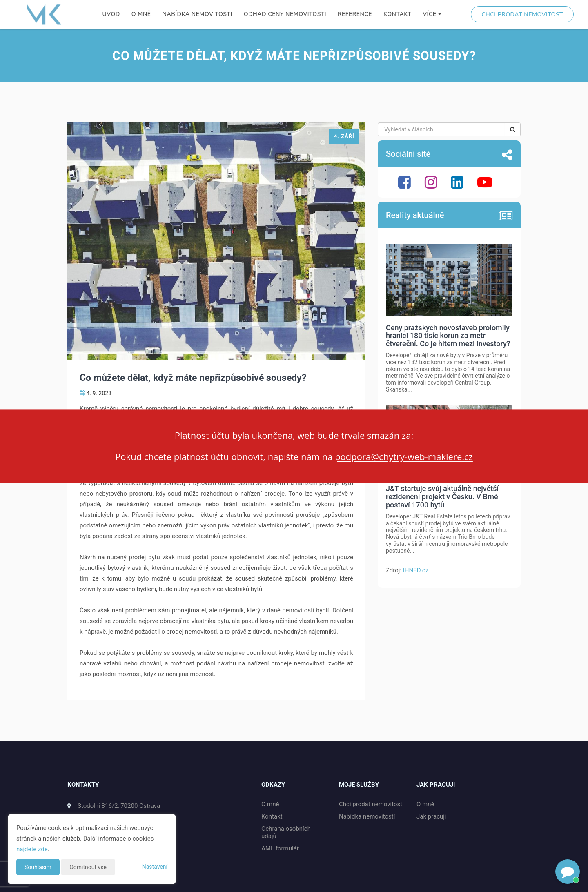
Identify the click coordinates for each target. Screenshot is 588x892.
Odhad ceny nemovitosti (285, 14)
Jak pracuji (431, 816)
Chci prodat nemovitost (522, 14)
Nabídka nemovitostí (197, 14)
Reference (355, 14)
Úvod (111, 14)
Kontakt (397, 14)
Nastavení (155, 867)
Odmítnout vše (88, 867)
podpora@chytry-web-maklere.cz (404, 457)
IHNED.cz (416, 570)
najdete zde (32, 849)
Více (432, 14)
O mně (141, 14)
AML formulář (280, 848)
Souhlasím (38, 867)
